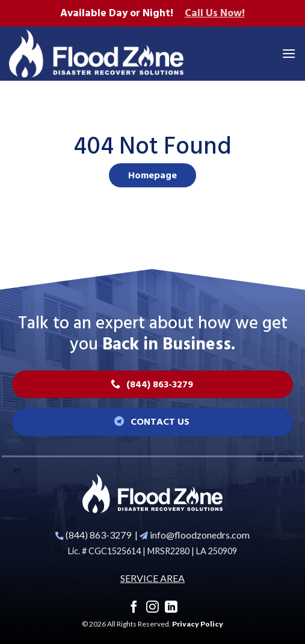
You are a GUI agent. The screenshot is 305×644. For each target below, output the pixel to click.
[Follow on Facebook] (134, 608)
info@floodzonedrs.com (200, 535)
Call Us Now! (215, 13)
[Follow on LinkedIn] (171, 608)
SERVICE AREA (152, 578)
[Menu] (289, 53)
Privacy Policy (198, 624)
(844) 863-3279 (98, 535)
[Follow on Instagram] (152, 608)
